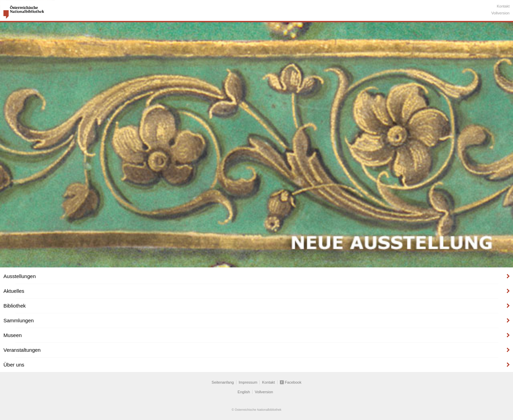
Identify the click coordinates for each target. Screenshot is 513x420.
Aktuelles (14, 291)
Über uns (14, 365)
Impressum (248, 382)
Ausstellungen (20, 276)
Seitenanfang (223, 382)
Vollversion (500, 13)
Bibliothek (15, 306)
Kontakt (503, 6)
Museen (13, 335)
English (244, 392)
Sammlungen (19, 320)
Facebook (293, 382)
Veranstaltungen (22, 350)
